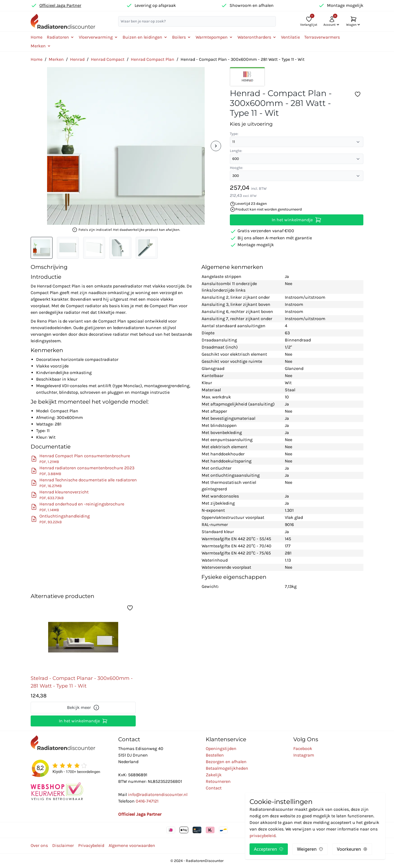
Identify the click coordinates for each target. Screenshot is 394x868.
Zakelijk (214, 775)
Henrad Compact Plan (153, 59)
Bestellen (215, 755)
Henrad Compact (108, 59)
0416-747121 (147, 801)
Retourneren (218, 781)
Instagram (304, 755)
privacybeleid (263, 836)
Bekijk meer (83, 708)
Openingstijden (221, 748)
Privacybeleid (91, 845)
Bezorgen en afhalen (226, 762)
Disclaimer (63, 845)
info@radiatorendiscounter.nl (158, 794)
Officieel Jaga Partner (60, 5)
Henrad (77, 59)
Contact (214, 788)
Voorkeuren (352, 849)
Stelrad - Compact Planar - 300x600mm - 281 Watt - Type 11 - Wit (82, 682)
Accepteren (269, 849)
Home (37, 37)
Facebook (303, 748)
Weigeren (310, 849)
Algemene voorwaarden (132, 845)
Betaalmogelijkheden (227, 768)
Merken (56, 59)
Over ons (39, 845)
